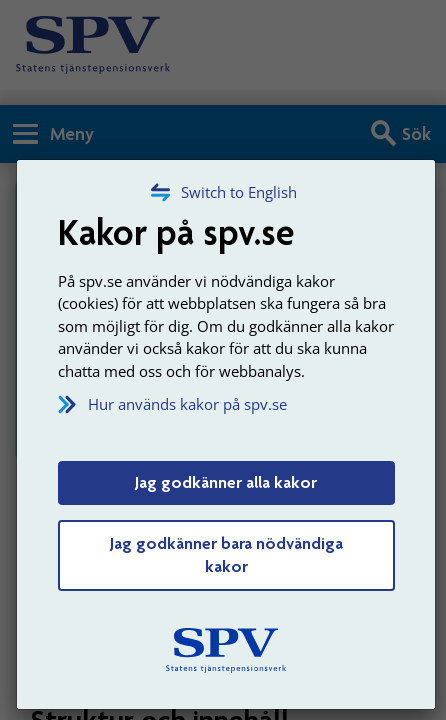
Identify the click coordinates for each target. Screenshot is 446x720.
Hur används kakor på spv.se (187, 404)
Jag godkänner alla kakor (226, 482)
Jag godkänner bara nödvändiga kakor (226, 555)
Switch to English (239, 192)
